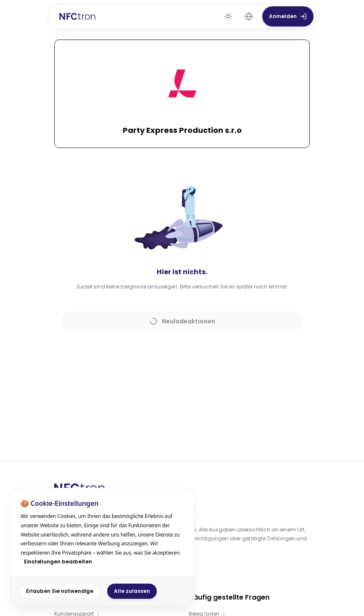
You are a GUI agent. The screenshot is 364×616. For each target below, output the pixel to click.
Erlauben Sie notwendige (60, 591)
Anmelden (288, 16)
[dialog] (103, 547)
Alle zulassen (132, 591)
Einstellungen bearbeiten (58, 562)
